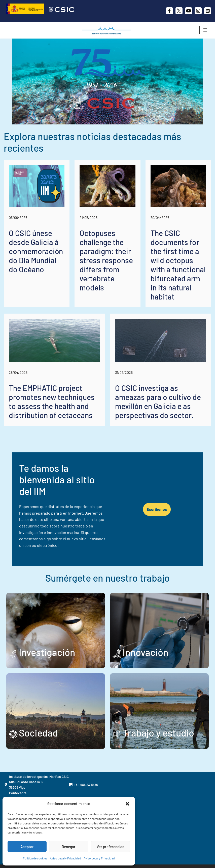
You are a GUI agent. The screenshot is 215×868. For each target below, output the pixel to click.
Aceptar (27, 847)
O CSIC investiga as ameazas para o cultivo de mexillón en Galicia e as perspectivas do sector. (158, 402)
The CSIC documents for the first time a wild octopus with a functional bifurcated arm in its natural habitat (178, 265)
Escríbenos (163, 500)
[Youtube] (189, 11)
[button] (127, 804)
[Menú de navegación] (205, 30)
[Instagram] (198, 11)
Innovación (146, 635)
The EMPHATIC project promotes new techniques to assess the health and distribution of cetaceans (52, 402)
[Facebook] (169, 11)
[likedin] (208, 11)
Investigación (47, 635)
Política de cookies (35, 858)
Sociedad (38, 715)
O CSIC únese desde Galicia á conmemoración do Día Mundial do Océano (36, 251)
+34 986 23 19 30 (86, 767)
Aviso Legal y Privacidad (65, 858)
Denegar (69, 847)
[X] (179, 11)
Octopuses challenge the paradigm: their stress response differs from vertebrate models (106, 260)
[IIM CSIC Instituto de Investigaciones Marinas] (107, 30)
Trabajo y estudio (158, 715)
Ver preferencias (110, 847)
